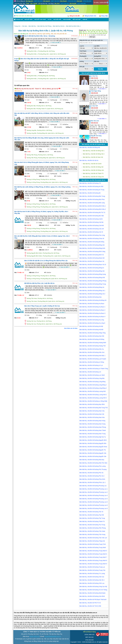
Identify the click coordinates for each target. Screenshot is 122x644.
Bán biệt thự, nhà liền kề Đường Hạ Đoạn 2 (92, 310)
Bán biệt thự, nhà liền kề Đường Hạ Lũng (92, 320)
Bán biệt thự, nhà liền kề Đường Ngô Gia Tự (93, 437)
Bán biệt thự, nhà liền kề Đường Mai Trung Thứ (94, 408)
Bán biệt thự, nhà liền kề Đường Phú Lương (93, 466)
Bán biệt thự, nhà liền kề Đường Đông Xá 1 (92, 291)
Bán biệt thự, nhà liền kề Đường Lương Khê (93, 391)
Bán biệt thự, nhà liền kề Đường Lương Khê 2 (93, 395)
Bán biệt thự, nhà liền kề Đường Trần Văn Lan (93, 538)
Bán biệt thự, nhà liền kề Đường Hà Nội (91, 326)
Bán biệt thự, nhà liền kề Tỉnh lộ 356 (90, 606)
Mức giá (82, 67)
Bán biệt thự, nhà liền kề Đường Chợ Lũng (92, 235)
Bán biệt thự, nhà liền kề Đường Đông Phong (93, 281)
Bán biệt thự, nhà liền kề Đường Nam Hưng (92, 424)
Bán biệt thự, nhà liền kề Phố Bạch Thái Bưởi (93, 600)
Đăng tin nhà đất (75, 16)
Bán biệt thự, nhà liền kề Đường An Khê (91, 186)
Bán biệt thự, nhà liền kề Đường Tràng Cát (92, 541)
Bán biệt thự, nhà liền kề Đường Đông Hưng (93, 274)
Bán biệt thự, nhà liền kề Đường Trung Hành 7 (93, 557)
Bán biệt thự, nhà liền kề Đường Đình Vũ (92, 255)
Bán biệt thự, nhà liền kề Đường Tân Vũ (91, 512)
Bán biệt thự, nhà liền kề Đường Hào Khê (92, 336)
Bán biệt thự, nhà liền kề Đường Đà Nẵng (92, 242)
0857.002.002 (89, 637)
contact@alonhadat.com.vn (53, 636)
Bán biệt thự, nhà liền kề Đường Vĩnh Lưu (92, 583)
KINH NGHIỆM (67, 20)
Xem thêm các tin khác (71, 328)
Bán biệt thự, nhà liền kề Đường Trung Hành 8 (93, 560)
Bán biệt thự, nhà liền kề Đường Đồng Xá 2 (92, 294)
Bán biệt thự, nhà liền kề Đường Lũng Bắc (92, 378)
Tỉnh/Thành (83, 51)
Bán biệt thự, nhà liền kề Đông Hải (90, 147)
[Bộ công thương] (102, 635)
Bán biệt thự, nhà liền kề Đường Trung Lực (92, 567)
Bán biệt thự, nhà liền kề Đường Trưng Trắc (92, 570)
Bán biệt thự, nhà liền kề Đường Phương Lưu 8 (94, 505)
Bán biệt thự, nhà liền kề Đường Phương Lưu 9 (94, 508)
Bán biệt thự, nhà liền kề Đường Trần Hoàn (92, 531)
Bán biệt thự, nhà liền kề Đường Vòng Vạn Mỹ (93, 587)
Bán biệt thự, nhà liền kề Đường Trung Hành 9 (93, 564)
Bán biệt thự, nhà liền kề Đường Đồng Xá (92, 287)
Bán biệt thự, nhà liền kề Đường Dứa (90, 297)
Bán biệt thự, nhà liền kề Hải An (89, 160)
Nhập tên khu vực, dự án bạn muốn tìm (91, 40)
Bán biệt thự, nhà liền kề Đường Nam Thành (93, 430)
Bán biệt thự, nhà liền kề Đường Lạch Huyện (93, 359)
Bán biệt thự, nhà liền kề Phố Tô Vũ (90, 603)
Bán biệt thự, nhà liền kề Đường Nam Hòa (92, 417)
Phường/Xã (83, 56)
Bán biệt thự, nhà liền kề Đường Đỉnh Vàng (92, 251)
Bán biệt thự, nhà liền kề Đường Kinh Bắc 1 (92, 356)
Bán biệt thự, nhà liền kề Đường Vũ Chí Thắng (93, 590)
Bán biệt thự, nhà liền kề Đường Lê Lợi (91, 365)
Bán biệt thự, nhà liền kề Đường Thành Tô (92, 521)
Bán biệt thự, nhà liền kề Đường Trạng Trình (93, 544)
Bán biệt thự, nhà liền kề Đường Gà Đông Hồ (93, 300)
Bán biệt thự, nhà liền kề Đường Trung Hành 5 (93, 551)
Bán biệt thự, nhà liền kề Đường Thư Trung (92, 525)
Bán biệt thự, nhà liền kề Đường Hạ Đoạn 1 (92, 307)
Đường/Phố (97, 56)
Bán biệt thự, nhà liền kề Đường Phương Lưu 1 (94, 489)
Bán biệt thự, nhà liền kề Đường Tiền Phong (93, 528)
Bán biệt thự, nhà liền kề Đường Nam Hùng (92, 421)
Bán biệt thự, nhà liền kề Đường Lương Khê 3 (93, 398)
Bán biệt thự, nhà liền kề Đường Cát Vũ (91, 232)
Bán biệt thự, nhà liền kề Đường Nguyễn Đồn (93, 443)
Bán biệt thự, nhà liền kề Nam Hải (93, 157)
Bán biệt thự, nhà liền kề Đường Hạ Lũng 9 (92, 323)
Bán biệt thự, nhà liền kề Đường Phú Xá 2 (92, 476)
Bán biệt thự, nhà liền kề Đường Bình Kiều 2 (93, 209)
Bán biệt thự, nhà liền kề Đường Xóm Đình (92, 596)
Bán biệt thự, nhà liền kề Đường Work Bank (92, 593)
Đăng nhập (105, 16)
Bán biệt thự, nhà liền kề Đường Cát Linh (92, 229)
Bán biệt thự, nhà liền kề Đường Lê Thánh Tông (94, 369)
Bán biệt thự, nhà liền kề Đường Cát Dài (91, 222)
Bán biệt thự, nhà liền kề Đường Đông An (92, 268)
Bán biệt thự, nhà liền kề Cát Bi (92, 164)
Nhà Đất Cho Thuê (40, 20)
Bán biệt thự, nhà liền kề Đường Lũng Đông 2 (93, 385)
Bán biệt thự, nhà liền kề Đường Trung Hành (93, 547)
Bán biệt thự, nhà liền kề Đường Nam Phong (93, 427)
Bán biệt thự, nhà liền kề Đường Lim (90, 372)
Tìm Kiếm (100, 69)
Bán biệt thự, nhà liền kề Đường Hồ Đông (92, 339)
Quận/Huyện (98, 51)
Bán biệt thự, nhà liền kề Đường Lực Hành (92, 375)
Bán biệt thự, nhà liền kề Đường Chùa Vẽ (92, 238)
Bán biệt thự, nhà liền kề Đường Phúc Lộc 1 (93, 482)
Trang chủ (19, 20)
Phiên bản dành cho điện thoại (24, 16)
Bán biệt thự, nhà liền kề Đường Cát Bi (91, 219)
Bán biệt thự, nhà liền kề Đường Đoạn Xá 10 (93, 265)
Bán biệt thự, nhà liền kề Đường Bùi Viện (92, 216)
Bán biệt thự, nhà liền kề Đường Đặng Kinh (92, 248)
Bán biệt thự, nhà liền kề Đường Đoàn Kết (92, 258)
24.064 (98, 35)
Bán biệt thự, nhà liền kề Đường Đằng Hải (92, 245)
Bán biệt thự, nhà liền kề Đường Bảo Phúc (92, 199)
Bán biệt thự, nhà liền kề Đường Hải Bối (91, 330)
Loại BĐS (97, 46)
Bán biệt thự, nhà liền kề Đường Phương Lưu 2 (94, 492)
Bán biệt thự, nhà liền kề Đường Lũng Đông (92, 382)
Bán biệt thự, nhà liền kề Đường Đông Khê (92, 278)
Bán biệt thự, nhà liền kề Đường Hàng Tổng (93, 333)
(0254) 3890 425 (35, 636)
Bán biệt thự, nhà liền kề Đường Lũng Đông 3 (93, 388)
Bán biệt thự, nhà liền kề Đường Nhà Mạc (92, 460)
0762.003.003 (89, 640)
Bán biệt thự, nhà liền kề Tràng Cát (93, 177)
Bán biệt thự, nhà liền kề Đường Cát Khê (92, 225)
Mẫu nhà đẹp (77, 20)
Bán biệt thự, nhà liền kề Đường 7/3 (90, 183)
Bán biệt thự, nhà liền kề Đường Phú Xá (91, 473)
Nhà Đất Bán (28, 20)
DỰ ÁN (50, 20)
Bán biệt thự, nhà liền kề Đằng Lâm (93, 170)
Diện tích (97, 61)
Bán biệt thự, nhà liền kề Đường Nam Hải (92, 414)
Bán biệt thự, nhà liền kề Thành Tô (93, 173)
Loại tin (82, 46)
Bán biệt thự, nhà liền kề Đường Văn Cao (92, 577)
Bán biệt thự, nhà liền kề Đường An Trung (92, 190)
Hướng (82, 61)
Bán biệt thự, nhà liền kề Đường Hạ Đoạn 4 (92, 317)
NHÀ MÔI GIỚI (57, 20)
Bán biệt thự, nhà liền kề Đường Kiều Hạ (92, 349)
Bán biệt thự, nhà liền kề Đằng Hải (93, 167)
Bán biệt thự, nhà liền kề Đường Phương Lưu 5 (94, 499)
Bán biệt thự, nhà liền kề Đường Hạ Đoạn (92, 304)
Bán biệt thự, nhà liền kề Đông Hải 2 (94, 154)
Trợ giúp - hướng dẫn (100, 2)
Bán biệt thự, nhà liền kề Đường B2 (90, 193)
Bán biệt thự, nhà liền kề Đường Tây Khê (92, 515)
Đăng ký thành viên (90, 16)
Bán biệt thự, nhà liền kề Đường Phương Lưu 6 (94, 502)
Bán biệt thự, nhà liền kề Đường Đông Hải (92, 271)
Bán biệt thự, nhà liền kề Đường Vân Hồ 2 (92, 580)
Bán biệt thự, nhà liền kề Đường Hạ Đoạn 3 (92, 313)
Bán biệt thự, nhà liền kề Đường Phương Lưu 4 (94, 495)
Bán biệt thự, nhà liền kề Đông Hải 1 (94, 151)
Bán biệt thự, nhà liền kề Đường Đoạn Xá (92, 261)
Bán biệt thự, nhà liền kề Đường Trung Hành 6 (93, 554)
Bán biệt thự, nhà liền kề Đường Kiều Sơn (92, 352)
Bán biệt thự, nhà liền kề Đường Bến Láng (92, 203)
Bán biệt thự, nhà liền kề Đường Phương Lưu (93, 486)
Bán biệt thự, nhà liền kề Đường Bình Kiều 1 (93, 206)
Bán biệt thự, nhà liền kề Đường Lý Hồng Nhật (93, 401)
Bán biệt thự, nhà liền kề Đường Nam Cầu (92, 411)
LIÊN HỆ (85, 20)
